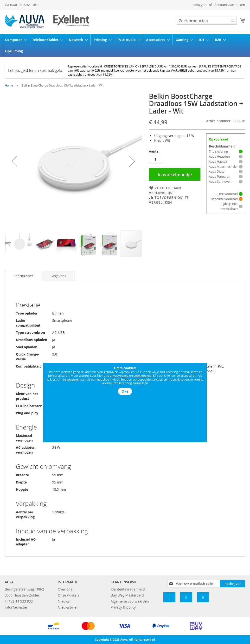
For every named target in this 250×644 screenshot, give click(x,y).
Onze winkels (68, 595)
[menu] (125, 45)
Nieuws (64, 601)
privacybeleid (119, 376)
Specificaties (23, 276)
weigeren (73, 379)
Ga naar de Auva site (22, 5)
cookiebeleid (143, 376)
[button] (14, 161)
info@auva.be (16, 607)
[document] (125, 381)
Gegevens (58, 276)
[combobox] (207, 21)
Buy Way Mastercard (127, 595)
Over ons (65, 589)
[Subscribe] (233, 583)
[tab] (23, 276)
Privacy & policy (123, 607)
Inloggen (200, 5)
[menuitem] (14, 40)
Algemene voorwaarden (130, 601)
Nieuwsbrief (68, 607)
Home (9, 85)
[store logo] (47, 21)
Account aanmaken (230, 5)
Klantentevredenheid (128, 589)
